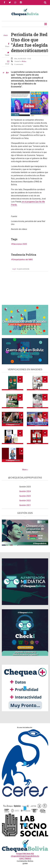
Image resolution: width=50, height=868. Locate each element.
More (24, 470)
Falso (24, 61)
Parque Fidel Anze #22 (25, 854)
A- (4, 73)
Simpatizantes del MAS (23, 260)
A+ (7, 73)
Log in (14, 269)
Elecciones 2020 (20, 244)
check (6, 35)
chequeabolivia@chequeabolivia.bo (25, 856)
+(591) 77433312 (25, 858)
